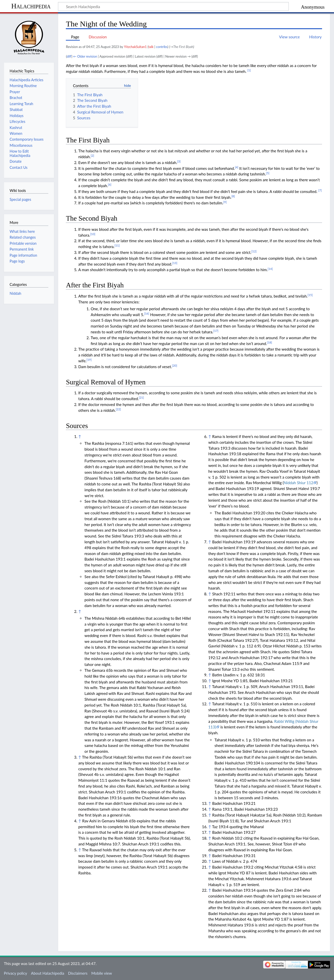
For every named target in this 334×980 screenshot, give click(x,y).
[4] (237, 167)
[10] (93, 234)
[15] (310, 295)
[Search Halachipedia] (173, 6)
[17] (216, 331)
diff (69, 56)
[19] (89, 360)
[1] (249, 70)
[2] (93, 156)
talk (151, 47)
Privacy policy (15, 973)
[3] (179, 161)
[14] (270, 269)
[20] (174, 365)
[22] (118, 409)
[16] (147, 313)
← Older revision (85, 56)
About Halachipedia (48, 973)
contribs (162, 47)
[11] (117, 245)
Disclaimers (78, 973)
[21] (141, 397)
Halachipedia (31, 6)
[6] (110, 184)
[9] (225, 202)
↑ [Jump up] (80, 436)
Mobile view (102, 973)
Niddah (16, 293)
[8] (233, 196)
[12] (254, 251)
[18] (269, 342)
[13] (175, 263)
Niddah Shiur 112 (298, 483)
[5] (268, 173)
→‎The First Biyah (182, 47)
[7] (320, 190)
